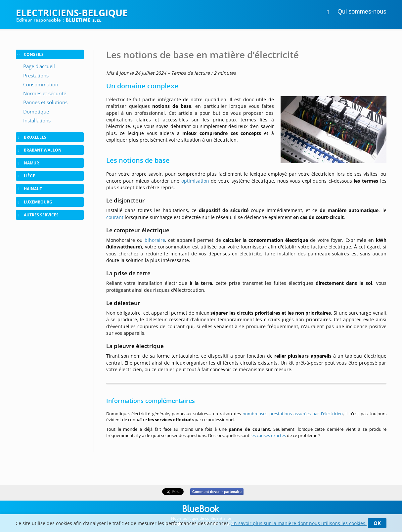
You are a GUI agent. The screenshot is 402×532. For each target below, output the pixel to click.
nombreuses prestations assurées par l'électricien (293, 414)
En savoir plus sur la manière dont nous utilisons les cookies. (299, 523)
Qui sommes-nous (362, 12)
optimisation (195, 181)
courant (115, 217)
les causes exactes (268, 435)
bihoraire (155, 240)
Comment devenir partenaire (217, 492)
